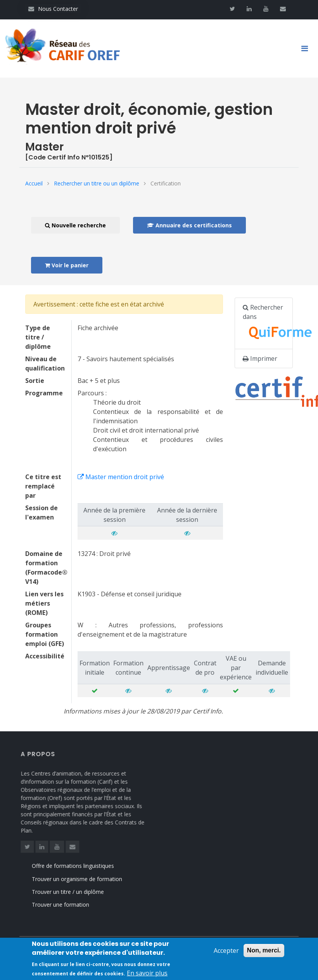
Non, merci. (264, 953)
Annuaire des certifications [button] (189, 225)
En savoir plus (147, 975)
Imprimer (260, 358)
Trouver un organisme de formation (85, 879)
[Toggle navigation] (308, 48)
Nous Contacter (53, 9)
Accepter (226, 953)
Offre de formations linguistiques (81, 866)
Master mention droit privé (121, 477)
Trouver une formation (69, 905)
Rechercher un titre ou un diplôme (97, 183)
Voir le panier (67, 265)
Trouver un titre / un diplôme (76, 892)
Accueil (34, 183)
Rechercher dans (268, 324)
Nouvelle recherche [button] (75, 225)
